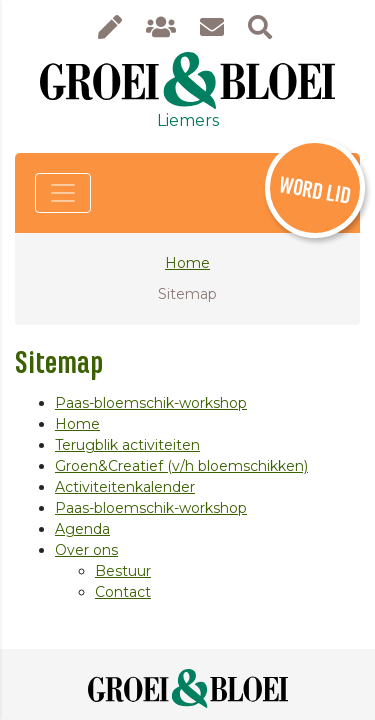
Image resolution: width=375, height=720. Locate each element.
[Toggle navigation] (63, 193)
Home (187, 263)
